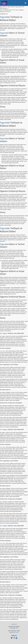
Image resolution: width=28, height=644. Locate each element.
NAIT (17, 628)
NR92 (11, 628)
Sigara (3, 17)
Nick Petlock (16, 632)
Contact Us (14, 624)
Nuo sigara (3, 351)
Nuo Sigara (4, 333)
